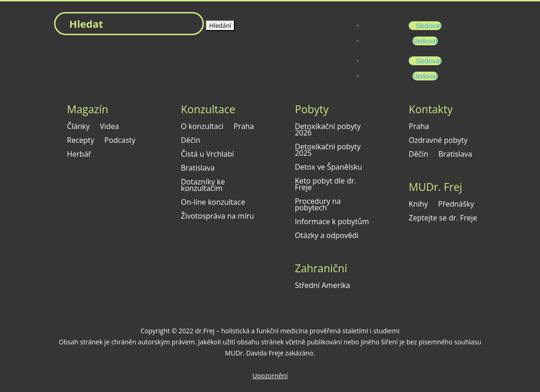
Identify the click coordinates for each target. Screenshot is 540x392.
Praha (244, 127)
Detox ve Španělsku (329, 168)
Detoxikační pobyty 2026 (328, 130)
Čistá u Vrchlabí (207, 155)
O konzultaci (202, 127)
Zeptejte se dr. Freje (443, 219)
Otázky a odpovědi (327, 236)
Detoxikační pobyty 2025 (328, 151)
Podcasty (120, 141)
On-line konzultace (213, 203)
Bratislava (198, 169)
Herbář (79, 155)
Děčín (190, 141)
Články (78, 127)
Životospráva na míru (217, 217)
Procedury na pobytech (318, 205)
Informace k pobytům (332, 222)
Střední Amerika (323, 286)
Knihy (418, 205)
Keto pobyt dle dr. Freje (326, 185)
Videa (109, 127)
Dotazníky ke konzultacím (203, 186)
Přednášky (456, 205)
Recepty (81, 141)
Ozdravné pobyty (438, 141)
